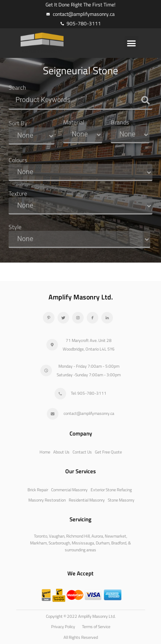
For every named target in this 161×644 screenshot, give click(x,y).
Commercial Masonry (69, 490)
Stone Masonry (121, 500)
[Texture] (80, 206)
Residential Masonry (87, 500)
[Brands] (130, 135)
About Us (61, 452)
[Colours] (80, 172)
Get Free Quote (108, 452)
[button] (132, 43)
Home (45, 452)
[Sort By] (32, 136)
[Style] (79, 239)
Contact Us (82, 452)
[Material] (83, 135)
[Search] (80, 101)
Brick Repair (38, 490)
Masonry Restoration (47, 500)
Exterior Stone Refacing (111, 490)
